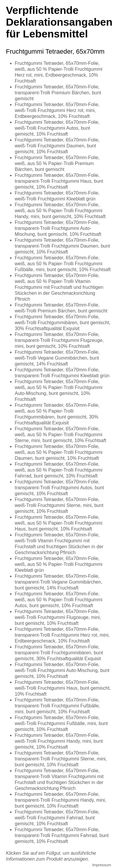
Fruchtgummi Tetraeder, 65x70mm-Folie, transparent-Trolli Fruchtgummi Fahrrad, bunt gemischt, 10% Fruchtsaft (62, 835)
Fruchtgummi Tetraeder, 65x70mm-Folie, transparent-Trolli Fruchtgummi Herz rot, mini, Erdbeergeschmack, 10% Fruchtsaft (62, 635)
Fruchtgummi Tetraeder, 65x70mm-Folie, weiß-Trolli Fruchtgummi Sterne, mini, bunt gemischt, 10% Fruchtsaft (59, 505)
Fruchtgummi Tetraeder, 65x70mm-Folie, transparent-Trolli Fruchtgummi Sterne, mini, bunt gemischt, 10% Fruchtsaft (61, 759)
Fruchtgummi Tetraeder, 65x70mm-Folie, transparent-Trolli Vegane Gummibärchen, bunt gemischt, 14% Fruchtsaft (58, 582)
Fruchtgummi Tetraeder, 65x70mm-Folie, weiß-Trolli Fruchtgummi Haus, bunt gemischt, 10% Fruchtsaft (63, 688)
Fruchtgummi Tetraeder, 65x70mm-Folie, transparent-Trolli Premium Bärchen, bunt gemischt (58, 93)
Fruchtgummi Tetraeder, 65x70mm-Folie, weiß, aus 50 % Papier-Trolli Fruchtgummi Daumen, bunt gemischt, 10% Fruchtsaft (58, 452)
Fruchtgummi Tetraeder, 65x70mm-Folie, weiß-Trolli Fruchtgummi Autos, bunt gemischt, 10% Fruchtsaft (57, 128)
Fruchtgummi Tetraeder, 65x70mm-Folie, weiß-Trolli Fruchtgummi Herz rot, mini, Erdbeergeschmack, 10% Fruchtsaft (57, 110)
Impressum (102, 865)
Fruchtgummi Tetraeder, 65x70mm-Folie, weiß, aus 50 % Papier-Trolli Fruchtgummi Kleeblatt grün (58, 564)
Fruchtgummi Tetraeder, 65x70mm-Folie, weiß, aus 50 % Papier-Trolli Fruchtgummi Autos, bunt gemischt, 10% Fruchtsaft (58, 600)
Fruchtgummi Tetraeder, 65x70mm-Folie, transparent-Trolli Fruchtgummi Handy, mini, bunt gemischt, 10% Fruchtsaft (60, 800)
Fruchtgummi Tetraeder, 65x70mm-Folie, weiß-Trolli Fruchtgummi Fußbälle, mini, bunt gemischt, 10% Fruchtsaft (61, 723)
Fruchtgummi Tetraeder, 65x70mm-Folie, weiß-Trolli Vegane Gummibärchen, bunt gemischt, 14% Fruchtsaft (57, 358)
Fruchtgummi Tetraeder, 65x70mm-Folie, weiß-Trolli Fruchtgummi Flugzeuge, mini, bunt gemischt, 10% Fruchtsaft (58, 617)
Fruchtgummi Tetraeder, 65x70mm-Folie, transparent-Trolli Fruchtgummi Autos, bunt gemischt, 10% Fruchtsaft (59, 488)
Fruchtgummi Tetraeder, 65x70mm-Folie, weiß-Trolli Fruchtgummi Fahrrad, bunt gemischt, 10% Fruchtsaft (57, 818)
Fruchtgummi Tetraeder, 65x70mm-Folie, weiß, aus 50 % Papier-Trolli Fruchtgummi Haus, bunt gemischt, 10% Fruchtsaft (58, 523)
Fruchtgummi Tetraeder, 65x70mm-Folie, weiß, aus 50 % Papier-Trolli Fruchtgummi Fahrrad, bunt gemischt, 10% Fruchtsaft (58, 470)
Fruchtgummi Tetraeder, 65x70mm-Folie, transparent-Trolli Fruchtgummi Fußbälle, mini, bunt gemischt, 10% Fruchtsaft (57, 706)
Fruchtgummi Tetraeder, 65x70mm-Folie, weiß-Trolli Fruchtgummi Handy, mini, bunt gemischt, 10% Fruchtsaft (59, 741)
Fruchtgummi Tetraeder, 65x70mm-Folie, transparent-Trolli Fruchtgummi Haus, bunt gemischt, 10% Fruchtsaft (59, 181)
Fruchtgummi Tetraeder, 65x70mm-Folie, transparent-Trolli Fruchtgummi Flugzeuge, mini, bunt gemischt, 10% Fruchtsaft (59, 340)
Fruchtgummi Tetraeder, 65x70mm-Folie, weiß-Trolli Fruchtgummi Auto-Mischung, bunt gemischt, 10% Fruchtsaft (62, 670)
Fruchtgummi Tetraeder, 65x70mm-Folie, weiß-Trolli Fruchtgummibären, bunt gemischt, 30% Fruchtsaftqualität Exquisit (63, 323)
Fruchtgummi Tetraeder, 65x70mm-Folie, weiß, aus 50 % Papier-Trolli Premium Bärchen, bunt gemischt (57, 163)
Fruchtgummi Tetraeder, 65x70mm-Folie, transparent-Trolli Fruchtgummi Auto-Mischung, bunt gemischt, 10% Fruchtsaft (58, 228)
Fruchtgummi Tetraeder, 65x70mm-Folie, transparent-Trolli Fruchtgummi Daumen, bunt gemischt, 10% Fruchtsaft (62, 246)
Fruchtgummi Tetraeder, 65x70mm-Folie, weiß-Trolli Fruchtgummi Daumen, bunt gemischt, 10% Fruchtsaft (57, 146)
